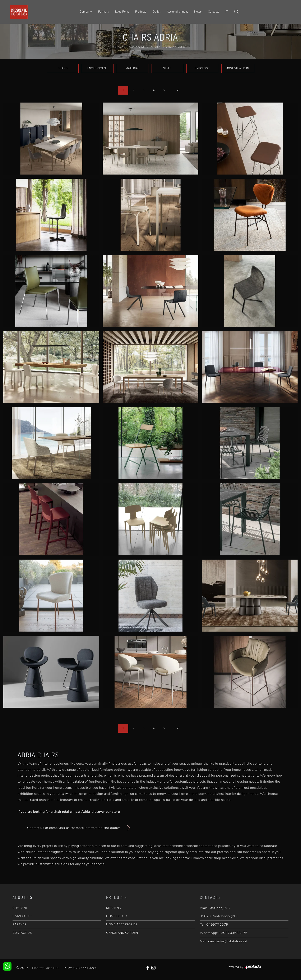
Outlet (157, 12)
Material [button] (133, 68)
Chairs (156, 47)
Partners (104, 12)
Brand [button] (63, 68)
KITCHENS (114, 908)
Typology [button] (202, 68)
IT (227, 12)
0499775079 (217, 925)
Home (119, 47)
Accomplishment (177, 12)
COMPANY (20, 908)
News (198, 12)
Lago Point (122, 12)
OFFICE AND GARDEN (122, 933)
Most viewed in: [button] (238, 68)
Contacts (214, 12)
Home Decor (136, 47)
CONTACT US (22, 933)
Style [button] (167, 68)
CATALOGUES (22, 916)
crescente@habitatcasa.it (228, 941)
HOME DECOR (117, 916)
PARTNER (20, 924)
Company (86, 12)
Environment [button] (98, 68)
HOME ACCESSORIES (122, 924)
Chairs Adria (176, 47)
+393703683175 (233, 933)
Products (141, 12)
